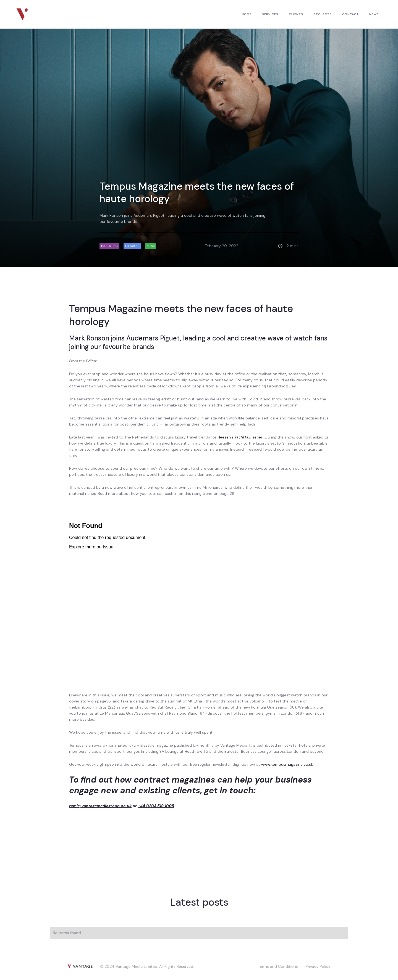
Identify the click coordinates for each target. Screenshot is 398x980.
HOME (247, 14)
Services (270, 14)
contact (350, 14)
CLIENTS (296, 14)
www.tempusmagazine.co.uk (287, 764)
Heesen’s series (240, 437)
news (374, 14)
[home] (22, 14)
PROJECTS (323, 14)
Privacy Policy (318, 966)
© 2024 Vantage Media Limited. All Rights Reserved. (147, 966)
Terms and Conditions (277, 966)
